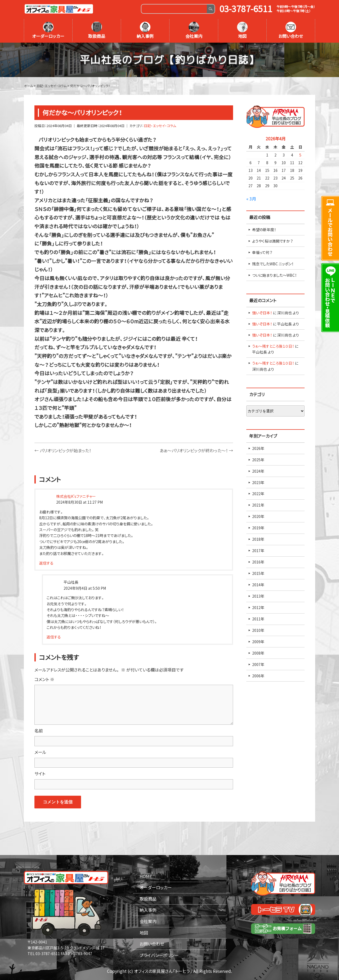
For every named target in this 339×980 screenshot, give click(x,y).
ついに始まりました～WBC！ (274, 275)
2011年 (258, 619)
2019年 (258, 528)
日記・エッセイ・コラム (160, 126)
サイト (40, 773)
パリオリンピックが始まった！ (63, 450)
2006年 (258, 676)
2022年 (258, 494)
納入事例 (145, 30)
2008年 (258, 653)
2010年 (258, 630)
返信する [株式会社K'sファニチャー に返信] (46, 563)
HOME (146, 876)
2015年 (258, 573)
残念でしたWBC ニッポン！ (273, 264)
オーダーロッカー (48, 30)
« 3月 (251, 199)
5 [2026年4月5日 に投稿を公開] (300, 155)
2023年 (258, 482)
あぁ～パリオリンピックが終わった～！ (196, 450)
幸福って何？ (262, 252)
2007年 (258, 664)
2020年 (258, 516)
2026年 (258, 448)
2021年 (258, 505)
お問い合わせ (291, 30)
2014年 (258, 585)
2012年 (258, 607)
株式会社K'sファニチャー (76, 496)
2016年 (258, 562)
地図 (242, 30)
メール (40, 752)
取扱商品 (97, 30)
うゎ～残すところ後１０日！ (273, 346)
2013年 (258, 596)
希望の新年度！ (264, 230)
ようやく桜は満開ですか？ (273, 241)
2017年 (258, 551)
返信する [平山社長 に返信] (54, 637)
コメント (44, 679)
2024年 (258, 471)
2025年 (258, 460)
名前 (39, 731)
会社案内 (194, 30)
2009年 (258, 642)
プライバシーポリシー (159, 955)
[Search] (174, 9)
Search (211, 9)
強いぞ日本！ (262, 313)
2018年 (258, 539)
